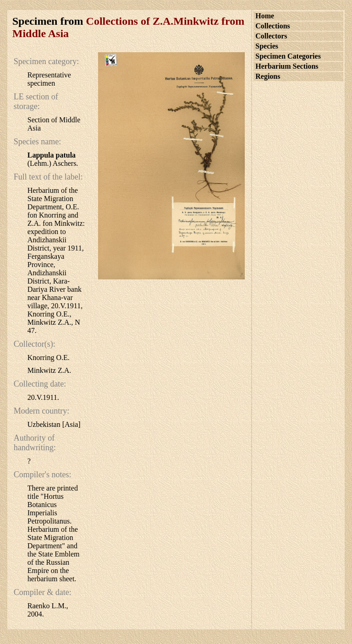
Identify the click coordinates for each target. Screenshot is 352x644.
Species (267, 46)
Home (265, 16)
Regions (268, 76)
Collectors (271, 36)
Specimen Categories (288, 56)
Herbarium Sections (287, 66)
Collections (273, 26)
